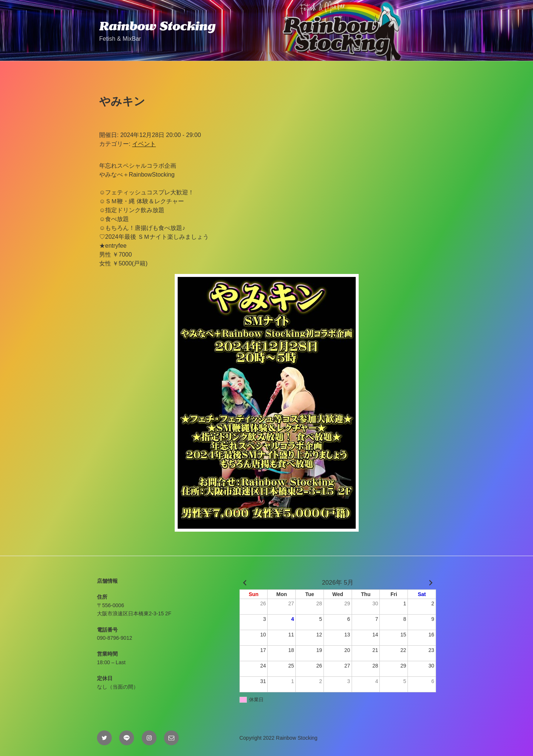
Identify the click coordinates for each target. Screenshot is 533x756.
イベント (144, 144)
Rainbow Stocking (157, 26)
